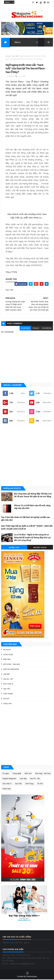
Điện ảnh (7, 660)
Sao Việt (15, 56)
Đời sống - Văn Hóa (12, 665)
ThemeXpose (32, 977)
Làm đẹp (7, 674)
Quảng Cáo (14, 548)
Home (8, 56)
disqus (36, 329)
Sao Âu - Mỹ (8, 679)
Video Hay (8, 704)
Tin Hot (6, 699)
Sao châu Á (8, 684)
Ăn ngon (7, 650)
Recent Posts (40, 548)
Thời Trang (8, 694)
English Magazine (11, 669)
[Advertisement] (27, 456)
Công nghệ (8, 655)
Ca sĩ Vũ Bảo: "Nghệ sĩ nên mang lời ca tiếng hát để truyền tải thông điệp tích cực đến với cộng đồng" (33, 538)
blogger (25, 329)
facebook (47, 329)
